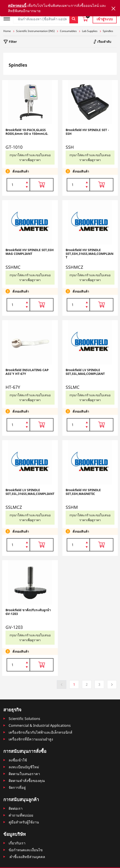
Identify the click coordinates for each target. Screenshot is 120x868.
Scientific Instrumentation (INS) (35, 31)
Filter (12, 42)
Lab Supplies (90, 31)
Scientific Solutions (24, 719)
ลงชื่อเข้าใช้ (18, 760)
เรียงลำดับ (104, 42)
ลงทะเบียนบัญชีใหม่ (24, 767)
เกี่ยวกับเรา (17, 843)
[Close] (113, 8)
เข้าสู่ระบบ (105, 19)
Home (7, 31)
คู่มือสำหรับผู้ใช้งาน (24, 822)
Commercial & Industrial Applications (40, 725)
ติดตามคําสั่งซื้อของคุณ (27, 781)
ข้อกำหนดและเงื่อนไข (26, 850)
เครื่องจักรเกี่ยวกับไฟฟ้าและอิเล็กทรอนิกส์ (40, 732)
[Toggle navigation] (8, 18)
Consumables (68, 31)
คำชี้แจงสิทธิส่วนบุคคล (27, 857)
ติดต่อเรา (16, 808)
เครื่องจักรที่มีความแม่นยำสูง (31, 739)
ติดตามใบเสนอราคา (24, 774)
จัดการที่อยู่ (17, 787)
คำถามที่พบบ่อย (21, 815)
